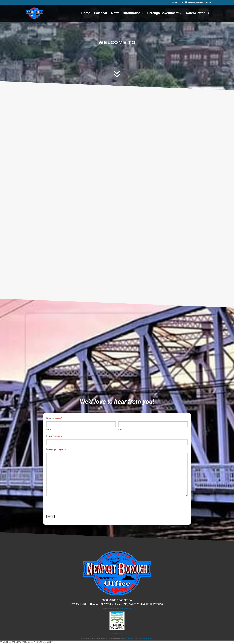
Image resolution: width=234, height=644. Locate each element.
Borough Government (163, 13)
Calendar (101, 13)
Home (86, 13)
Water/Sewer (195, 13)
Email (54, 436)
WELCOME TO (117, 42)
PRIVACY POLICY (129, 639)
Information (132, 13)
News (115, 13)
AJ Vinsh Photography (126, 608)
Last (121, 430)
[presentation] (69, 506)
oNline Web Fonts (117, 633)
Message (56, 450)
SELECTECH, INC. (147, 639)
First (49, 430)
